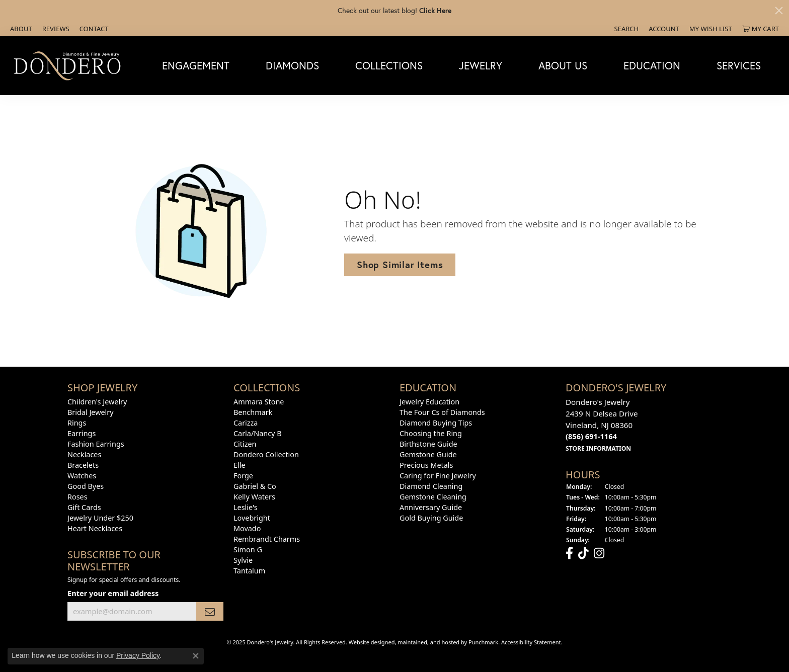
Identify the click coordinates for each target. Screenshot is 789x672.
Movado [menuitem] (247, 528)
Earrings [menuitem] (82, 433)
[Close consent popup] (196, 656)
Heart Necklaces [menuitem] (95, 528)
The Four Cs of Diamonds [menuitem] (442, 412)
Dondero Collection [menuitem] (266, 454)
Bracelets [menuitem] (83, 465)
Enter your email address (113, 593)
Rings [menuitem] (77, 423)
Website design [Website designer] (369, 642)
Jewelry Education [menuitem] (429, 402)
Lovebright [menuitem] (252, 518)
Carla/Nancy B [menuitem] (258, 433)
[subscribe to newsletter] (210, 611)
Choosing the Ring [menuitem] (431, 433)
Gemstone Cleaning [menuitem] (433, 497)
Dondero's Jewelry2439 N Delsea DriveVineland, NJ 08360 (602, 425)
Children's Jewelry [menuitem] (97, 402)
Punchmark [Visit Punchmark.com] (483, 642)
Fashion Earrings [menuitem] (96, 444)
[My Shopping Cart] (761, 29)
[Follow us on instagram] (599, 553)
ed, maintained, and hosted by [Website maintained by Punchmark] (428, 642)
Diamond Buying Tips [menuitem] (436, 423)
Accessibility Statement (531, 642)
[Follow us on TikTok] (583, 553)
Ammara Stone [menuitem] (259, 402)
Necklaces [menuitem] (84, 454)
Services (739, 65)
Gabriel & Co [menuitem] (255, 486)
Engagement (196, 65)
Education (652, 65)
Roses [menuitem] (77, 497)
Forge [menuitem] (243, 476)
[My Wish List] (711, 29)
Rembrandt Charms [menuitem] (267, 539)
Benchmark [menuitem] (253, 412)
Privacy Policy (138, 655)
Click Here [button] (435, 10)
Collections (389, 65)
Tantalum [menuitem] (249, 571)
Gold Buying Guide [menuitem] (431, 518)
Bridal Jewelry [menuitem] (91, 412)
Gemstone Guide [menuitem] (428, 454)
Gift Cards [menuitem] (84, 507)
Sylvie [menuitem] (243, 560)
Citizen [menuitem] (245, 444)
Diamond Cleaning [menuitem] (431, 486)
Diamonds (292, 65)
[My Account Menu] (664, 29)
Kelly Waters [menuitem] (254, 497)
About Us (563, 65)
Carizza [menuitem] (246, 423)
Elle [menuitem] (240, 465)
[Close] (779, 11)
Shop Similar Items (400, 265)
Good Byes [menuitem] (86, 486)
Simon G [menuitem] (248, 550)
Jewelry (481, 65)
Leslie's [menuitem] (246, 507)
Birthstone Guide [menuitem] (428, 444)
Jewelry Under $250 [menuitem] (100, 518)
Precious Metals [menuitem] (426, 465)
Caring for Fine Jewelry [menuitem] (438, 476)
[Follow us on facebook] (569, 553)
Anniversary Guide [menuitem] (431, 507)
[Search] (627, 29)
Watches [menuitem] (82, 476)
